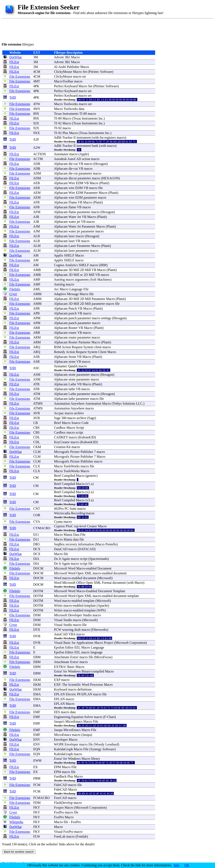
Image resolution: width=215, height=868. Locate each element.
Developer (75, 615)
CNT (37, 509)
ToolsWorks (72, 466)
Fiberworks (99, 630)
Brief (57, 423)
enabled (91, 568)
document (120, 573)
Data (76, 535)
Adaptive (60, 294)
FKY (36, 807)
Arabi (62, 67)
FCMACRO (41, 798)
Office (81, 583)
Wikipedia (16, 822)
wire (71, 188)
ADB (37, 164)
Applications (85, 643)
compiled (98, 671)
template (133, 596)
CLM (37, 452)
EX (35, 767)
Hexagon (101, 164)
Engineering (62, 717)
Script (80, 428)
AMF (37, 280)
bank (95, 146)
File (86, 289)
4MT (37, 81)
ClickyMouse (63, 72)
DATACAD (87, 549)
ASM (37, 375)
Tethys (117, 403)
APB (36, 308)
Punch (73, 308)
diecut (73, 178)
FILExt (14, 62)
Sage (57, 418)
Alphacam (61, 164)
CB (35, 423)
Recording (78, 513)
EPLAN (59, 694)
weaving (68, 630)
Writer (58, 605)
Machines (104, 280)
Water (72, 217)
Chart (111, 717)
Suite (73, 509)
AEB (37, 183)
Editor (69, 647)
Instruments (71, 114)
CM (36, 478)
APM (37, 318)
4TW (37, 104)
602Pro (59, 509)
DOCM (38, 568)
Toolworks (71, 104)
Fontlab (82, 836)
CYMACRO (42, 528)
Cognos (59, 265)
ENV (37, 740)
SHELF (69, 255)
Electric (71, 694)
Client (102, 352)
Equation (77, 717)
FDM (37, 803)
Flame (73, 202)
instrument (84, 137)
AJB (36, 217)
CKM (37, 447)
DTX (37, 630)
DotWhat (16, 57)
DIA (36, 559)
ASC (36, 368)
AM (36, 255)
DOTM (38, 591)
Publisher (73, 67)
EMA (37, 694)
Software (106, 72)
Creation (60, 447)
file (100, 188)
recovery (71, 544)
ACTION (39, 154)
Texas (58, 114)
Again (66, 559)
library (96, 759)
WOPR (59, 744)
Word (72, 568)
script (79, 432)
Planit (104, 183)
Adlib (58, 137)
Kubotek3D (87, 437)
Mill (76, 270)
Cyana (58, 522)
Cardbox (60, 428)
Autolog (59, 280)
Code (85, 423)
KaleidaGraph (63, 749)
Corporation (137, 643)
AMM (37, 294)
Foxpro (59, 807)
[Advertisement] (78, 30)
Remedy (60, 352)
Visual (58, 620)
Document (104, 568)
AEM (37, 193)
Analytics (71, 265)
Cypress (59, 526)
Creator (92, 526)
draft (77, 630)
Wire (72, 183)
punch (73, 313)
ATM (37, 394)
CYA (36, 522)
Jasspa (58, 721)
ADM (37, 173)
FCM (37, 785)
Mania (68, 535)
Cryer (13, 294)
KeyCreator (62, 442)
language (97, 652)
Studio (87, 615)
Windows (74, 671)
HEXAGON (111, 178)
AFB (36, 202)
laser (72, 236)
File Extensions (20, 76)
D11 (36, 535)
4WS (37, 109)
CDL (36, 437)
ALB (37, 236)
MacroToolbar (64, 81)
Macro (75, 57)
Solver (89, 717)
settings (106, 318)
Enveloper (61, 740)
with (96, 137)
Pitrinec (94, 72)
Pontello (111, 544)
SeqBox (59, 544)
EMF (37, 712)
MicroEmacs (74, 721)
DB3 (36, 544)
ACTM (38, 159)
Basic (67, 643)
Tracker (68, 137)
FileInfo (15, 289)
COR (37, 515)
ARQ (37, 347)
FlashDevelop (63, 803)
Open (80, 573)
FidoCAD (61, 785)
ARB (37, 328)
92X (36, 123)
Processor (97, 685)
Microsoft (61, 568)
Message (73, 294)
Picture (75, 452)
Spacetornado (99, 559)
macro (77, 76)
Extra (74, 657)
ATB (36, 384)
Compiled (68, 476)
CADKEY (61, 437)
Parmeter (85, 342)
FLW (37, 836)
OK (187, 865)
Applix (58, 255)
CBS (36, 428)
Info (177, 865)
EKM (37, 680)
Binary (86, 671)
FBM (37, 778)
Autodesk (60, 159)
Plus (65, 133)
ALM (37, 246)
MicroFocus (103, 657)
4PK (36, 86)
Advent (59, 57)
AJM (37, 226)
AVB (37, 413)
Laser (72, 246)
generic (91, 476)
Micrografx (62, 452)
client (98, 347)
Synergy (96, 749)
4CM (37, 72)
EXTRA (60, 667)
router (72, 333)
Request (77, 347)
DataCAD (61, 549)
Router (73, 328)
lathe (72, 389)
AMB (37, 270)
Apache (103, 605)
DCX (37, 549)
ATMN (38, 403)
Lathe (72, 384)
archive (79, 413)
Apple (84, 154)
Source (76, 423)
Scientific (75, 685)
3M (35, 57)
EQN (37, 749)
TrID (13, 97)
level (83, 526)
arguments (82, 280)
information (86, 544)
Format (107, 583)
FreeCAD (60, 798)
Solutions (129, 403)
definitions (84, 689)
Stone (72, 357)
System (88, 347)
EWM (37, 760)
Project (109, 643)
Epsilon (59, 647)
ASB (36, 357)
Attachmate (62, 657)
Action (66, 347)
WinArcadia (62, 513)
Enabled (92, 591)
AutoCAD (74, 159)
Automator (61, 154)
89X (36, 114)
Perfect (59, 86)
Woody (100, 744)
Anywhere (78, 403)
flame (72, 207)
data (82, 109)
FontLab (60, 836)
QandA (73, 366)
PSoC (69, 526)
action (86, 159)
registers (110, 137)
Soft (94, 280)
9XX (36, 133)
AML (37, 289)
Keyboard (71, 86)
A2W (37, 148)
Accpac (59, 413)
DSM (37, 615)
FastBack (60, 776)
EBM (37, 657)
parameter (85, 173)
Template (119, 591)
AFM (37, 212)
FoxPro (59, 812)
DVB (37, 636)
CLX (37, 466)
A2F (36, 139)
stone (72, 362)
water (72, 222)
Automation (62, 403)
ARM (37, 337)
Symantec (61, 366)
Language (76, 289)
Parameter (91, 193)
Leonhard (112, 744)
